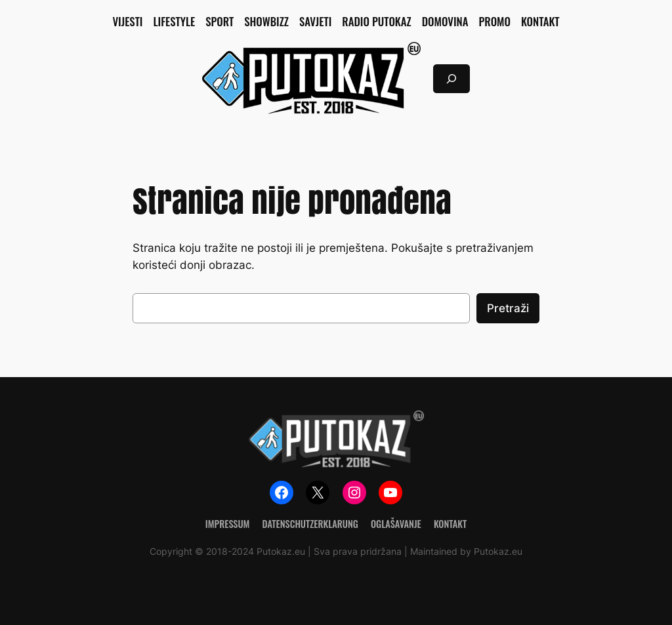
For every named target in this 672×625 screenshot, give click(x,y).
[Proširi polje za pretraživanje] (451, 78)
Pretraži (508, 308)
